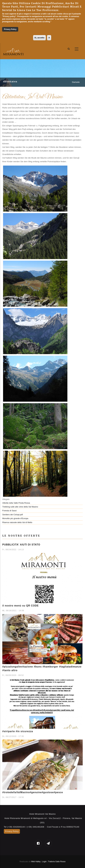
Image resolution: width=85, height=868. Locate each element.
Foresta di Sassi (9, 511)
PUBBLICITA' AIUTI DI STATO (21, 545)
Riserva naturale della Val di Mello (17, 522)
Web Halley (36, 862)
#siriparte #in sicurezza (18, 731)
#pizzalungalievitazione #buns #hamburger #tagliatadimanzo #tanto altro (42, 668)
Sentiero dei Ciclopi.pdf (13, 515)
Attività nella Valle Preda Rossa (16, 503)
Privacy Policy (10, 29)
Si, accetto (39, 38)
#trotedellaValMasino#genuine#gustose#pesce (33, 792)
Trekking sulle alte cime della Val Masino (20, 507)
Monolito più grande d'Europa (15, 518)
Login (44, 862)
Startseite (76, 82)
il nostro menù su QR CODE (20, 606)
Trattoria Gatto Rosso (57, 862)
